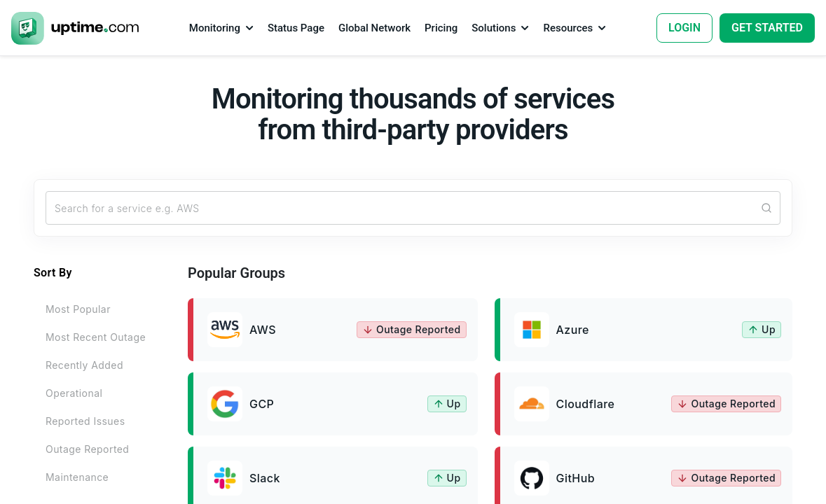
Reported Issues (85, 421)
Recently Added (84, 365)
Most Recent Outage (96, 337)
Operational (74, 393)
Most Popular (78, 309)
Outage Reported (87, 449)
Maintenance (77, 477)
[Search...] (413, 208)
